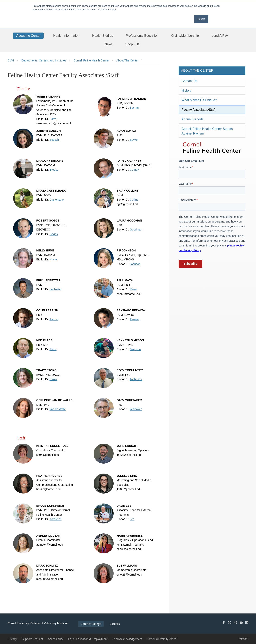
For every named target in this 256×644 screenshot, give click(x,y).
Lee (132, 519)
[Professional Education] (142, 36)
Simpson (135, 349)
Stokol (53, 379)
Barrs (53, 119)
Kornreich (56, 519)
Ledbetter (55, 289)
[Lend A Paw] (220, 36)
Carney (134, 170)
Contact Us (189, 81)
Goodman (136, 230)
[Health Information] (66, 36)
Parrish (54, 319)
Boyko (134, 140)
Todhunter (136, 379)
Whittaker (136, 409)
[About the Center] (28, 36)
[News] (109, 44)
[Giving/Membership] (185, 36)
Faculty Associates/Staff (198, 110)
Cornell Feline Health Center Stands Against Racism (207, 131)
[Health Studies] (103, 36)
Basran (134, 108)
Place (53, 349)
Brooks (54, 170)
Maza (133, 289)
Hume (53, 259)
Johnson (135, 264)
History (186, 91)
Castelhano (57, 200)
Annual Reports (192, 119)
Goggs (54, 234)
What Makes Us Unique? (199, 100)
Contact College (91, 624)
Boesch (54, 140)
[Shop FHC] (133, 44)
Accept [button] (201, 19)
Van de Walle (58, 409)
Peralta (134, 319)
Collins (134, 200)
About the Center (197, 71)
